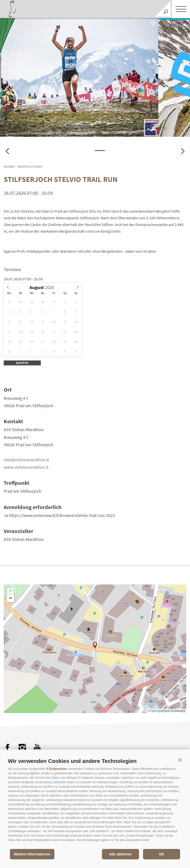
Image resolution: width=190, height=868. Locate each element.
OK (162, 854)
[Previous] (8, 151)
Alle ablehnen (120, 854)
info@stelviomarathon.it (26, 460)
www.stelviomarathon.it (26, 467)
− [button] (11, 599)
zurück (22, 363)
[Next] (182, 151)
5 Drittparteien (57, 769)
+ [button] (11, 591)
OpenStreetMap (161, 711)
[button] (180, 760)
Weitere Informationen (32, 854)
